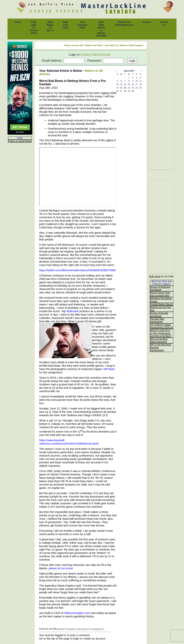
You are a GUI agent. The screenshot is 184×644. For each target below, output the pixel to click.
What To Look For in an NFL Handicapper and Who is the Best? (161, 333)
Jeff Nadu (109, 369)
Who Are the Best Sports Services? (159, 340)
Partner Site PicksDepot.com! (124, 23)
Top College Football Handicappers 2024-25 (161, 326)
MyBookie (73, 311)
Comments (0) (83, 629)
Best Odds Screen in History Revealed (101, 29)
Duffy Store (155, 276)
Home (18, 22)
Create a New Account (95, 55)
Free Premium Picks (82, 25)
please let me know (60, 568)
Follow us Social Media (20, 141)
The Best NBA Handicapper (157, 320)
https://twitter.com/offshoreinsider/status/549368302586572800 (77, 270)
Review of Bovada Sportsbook (159, 315)
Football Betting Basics (161, 304)
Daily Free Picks (66, 25)
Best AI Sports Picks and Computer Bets (160, 294)
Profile (61, 629)
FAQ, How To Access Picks (34, 28)
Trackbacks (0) (98, 629)
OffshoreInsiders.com (77, 613)
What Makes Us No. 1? (50, 26)
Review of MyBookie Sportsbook (160, 288)
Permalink (71, 629)
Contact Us (164, 23)
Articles (147, 22)
